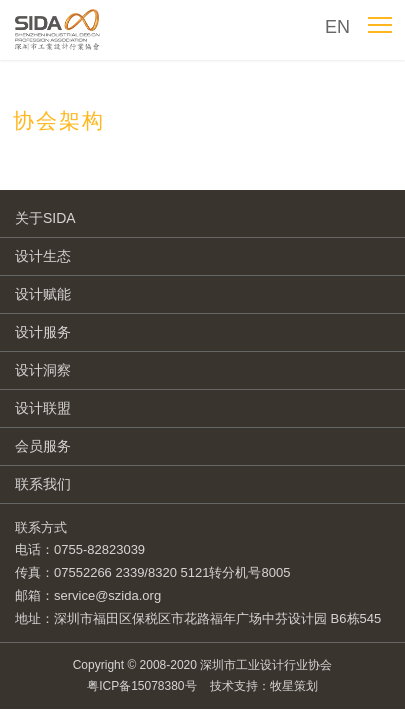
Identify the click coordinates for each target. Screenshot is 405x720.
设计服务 (43, 332)
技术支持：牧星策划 (264, 686)
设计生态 (43, 256)
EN (337, 27)
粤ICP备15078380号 (141, 686)
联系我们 (43, 484)
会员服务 (43, 446)
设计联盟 (43, 408)
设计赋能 (43, 294)
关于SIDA (45, 218)
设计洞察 (43, 370)
